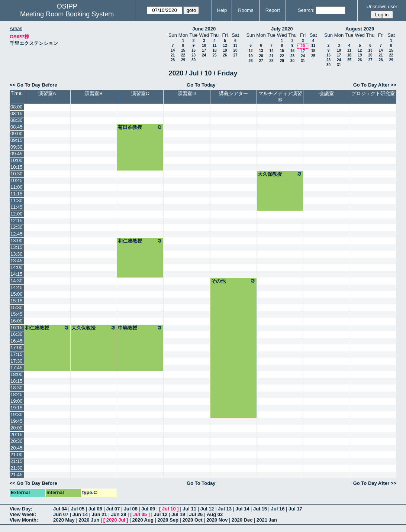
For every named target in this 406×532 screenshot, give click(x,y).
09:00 (17, 134)
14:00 (17, 267)
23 (194, 55)
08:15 (17, 113)
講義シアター (233, 93)
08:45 (17, 127)
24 (204, 55)
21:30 (17, 468)
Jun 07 (61, 514)
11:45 (17, 207)
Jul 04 (60, 509)
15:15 (17, 301)
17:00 (17, 348)
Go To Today (201, 85)
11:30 (17, 200)
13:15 (17, 247)
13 (235, 46)
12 (225, 46)
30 (194, 60)
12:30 (17, 227)
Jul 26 (196, 514)
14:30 (17, 281)
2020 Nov (217, 520)
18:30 (17, 388)
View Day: (21, 509)
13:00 (17, 241)
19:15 (17, 408)
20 (235, 50)
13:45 (17, 261)
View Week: (23, 514)
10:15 (17, 167)
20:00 (17, 428)
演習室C (140, 93)
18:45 (17, 394)
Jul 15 (260, 509)
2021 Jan (267, 520)
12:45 (17, 234)
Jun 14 (80, 514)
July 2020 (282, 29)
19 (225, 50)
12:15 (17, 220)
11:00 (17, 187)
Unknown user (382, 7)
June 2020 (204, 29)
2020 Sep (168, 520)
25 (214, 55)
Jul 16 (278, 509)
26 (225, 55)
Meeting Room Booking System (67, 14)
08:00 (17, 107)
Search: (306, 10)
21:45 (17, 475)
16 (194, 50)
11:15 (17, 194)
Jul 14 (243, 509)
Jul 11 (189, 509)
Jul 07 (113, 509)
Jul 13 (225, 509)
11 (214, 46)
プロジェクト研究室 (373, 93)
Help (222, 10)
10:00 (17, 160)
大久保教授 (280, 174)
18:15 (17, 381)
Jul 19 (178, 514)
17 (204, 50)
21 (173, 55)
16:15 (17, 327)
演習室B (94, 93)
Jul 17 (295, 509)
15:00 (17, 294)
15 (183, 50)
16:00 (17, 321)
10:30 (17, 174)
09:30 (17, 147)
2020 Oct (192, 520)
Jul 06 (95, 509)
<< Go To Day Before (33, 85)
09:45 (17, 154)
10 (204, 46)
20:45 (17, 448)
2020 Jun (89, 520)
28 (173, 60)
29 (183, 60)
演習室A (47, 93)
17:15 (17, 354)
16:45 (17, 341)
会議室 (327, 93)
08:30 (17, 120)
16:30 (17, 334)
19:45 (17, 421)
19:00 (17, 401)
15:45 (17, 314)
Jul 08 (131, 509)
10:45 (17, 180)
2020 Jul (116, 520)
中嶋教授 (140, 328)
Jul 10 (169, 509)
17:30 (17, 361)
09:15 (17, 140)
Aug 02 (215, 514)
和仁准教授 (140, 241)
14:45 (17, 287)
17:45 (17, 368)
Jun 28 (118, 514)
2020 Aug (143, 520)
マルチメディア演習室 (280, 97)
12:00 (17, 214)
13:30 (17, 254)
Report (273, 10)
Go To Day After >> (375, 85)
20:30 (17, 441)
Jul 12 (207, 509)
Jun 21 (99, 514)
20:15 (17, 434)
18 (214, 50)
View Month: (24, 520)
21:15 (17, 461)
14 (173, 50)
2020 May (64, 520)
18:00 (17, 374)
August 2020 (360, 29)
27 (235, 55)
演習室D (187, 93)
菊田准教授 (140, 127)
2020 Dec (242, 520)
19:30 (17, 414)
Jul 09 (148, 509)
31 (303, 61)
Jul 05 (78, 509)
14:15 (17, 274)
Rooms (246, 10)
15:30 (17, 307)
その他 (233, 281)
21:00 (17, 455)
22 (183, 55)
